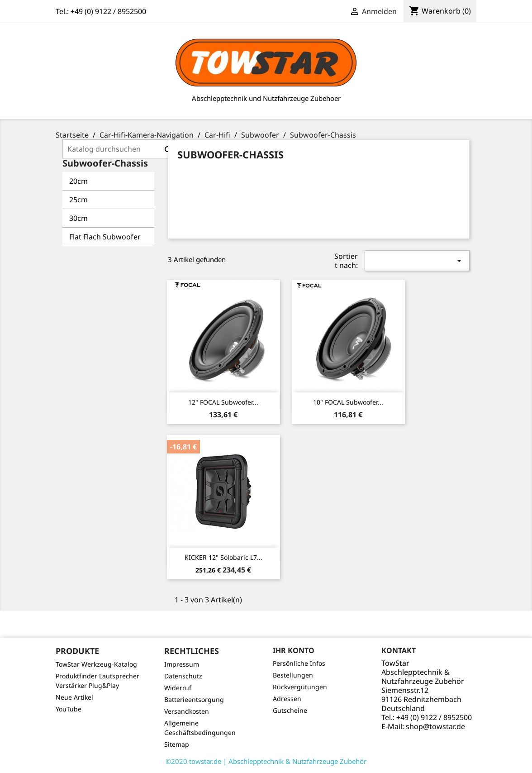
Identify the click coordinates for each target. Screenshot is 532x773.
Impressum (182, 664)
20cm (78, 181)
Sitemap (177, 744)
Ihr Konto (294, 650)
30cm (78, 218)
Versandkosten (187, 711)
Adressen (287, 699)
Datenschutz (183, 676)
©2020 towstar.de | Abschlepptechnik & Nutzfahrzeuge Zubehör (266, 761)
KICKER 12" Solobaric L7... (223, 557)
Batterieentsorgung (194, 699)
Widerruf (178, 688)
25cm (78, 200)
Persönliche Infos (299, 663)
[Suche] (120, 149)
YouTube (69, 709)
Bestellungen (293, 675)
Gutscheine (290, 710)
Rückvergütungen (300, 687)
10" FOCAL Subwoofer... (348, 402)
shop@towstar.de (435, 726)
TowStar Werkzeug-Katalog (96, 664)
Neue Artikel (74, 697)
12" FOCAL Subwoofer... (223, 402)
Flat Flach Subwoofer (105, 237)
